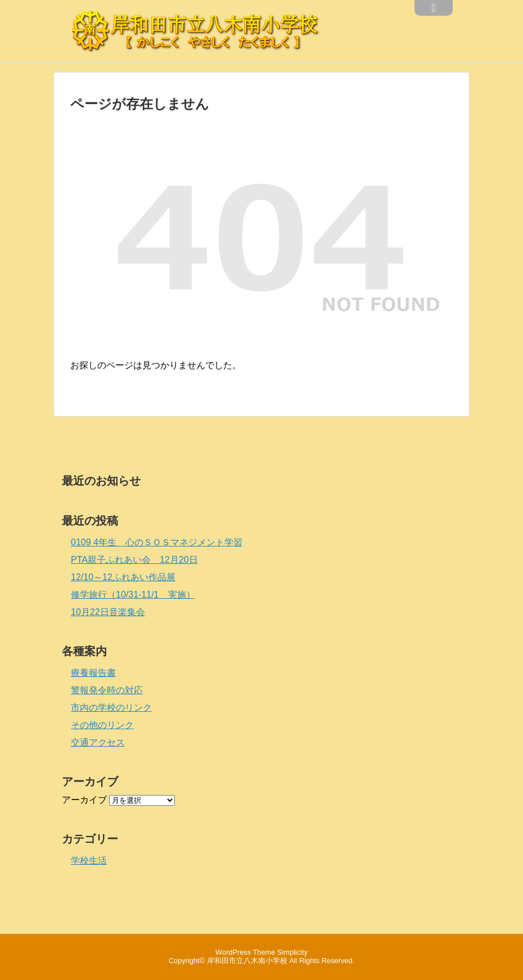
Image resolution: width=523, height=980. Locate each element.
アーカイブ (84, 800)
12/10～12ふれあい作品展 (123, 577)
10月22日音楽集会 (108, 612)
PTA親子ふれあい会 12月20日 (134, 560)
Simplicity (292, 952)
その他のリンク (102, 725)
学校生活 (89, 861)
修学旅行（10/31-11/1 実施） (133, 595)
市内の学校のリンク (111, 708)
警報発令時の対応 (107, 690)
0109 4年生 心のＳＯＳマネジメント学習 (157, 542)
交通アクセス (98, 742)
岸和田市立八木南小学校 (247, 961)
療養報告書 (93, 673)
